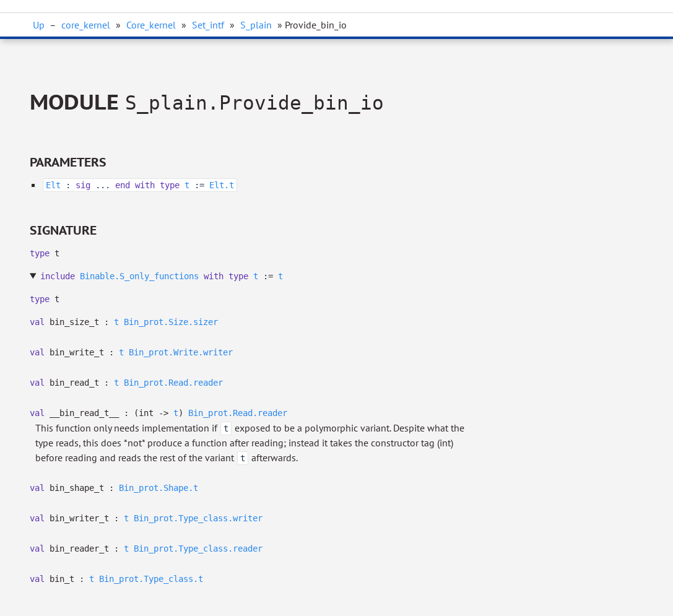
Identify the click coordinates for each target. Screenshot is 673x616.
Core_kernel (151, 25)
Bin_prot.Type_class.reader (198, 549)
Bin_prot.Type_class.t (151, 579)
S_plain (256, 25)
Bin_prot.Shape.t (158, 488)
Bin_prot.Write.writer (181, 352)
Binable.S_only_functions (139, 276)
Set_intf (208, 25)
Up (39, 25)
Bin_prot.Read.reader (173, 383)
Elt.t (222, 185)
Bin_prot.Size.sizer (171, 322)
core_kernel (86, 25)
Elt (53, 185)
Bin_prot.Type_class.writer (198, 518)
